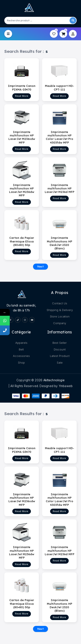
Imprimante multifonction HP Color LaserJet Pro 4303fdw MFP (60, 137)
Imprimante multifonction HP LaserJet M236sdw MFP (22, 137)
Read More (22, 96)
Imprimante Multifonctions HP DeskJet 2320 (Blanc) (60, 243)
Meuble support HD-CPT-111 (60, 88)
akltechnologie (54, 380)
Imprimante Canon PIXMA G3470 (22, 88)
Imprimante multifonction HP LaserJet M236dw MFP (22, 190)
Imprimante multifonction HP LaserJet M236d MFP (60, 188)
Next (40, 266)
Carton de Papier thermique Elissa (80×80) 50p (22, 241)
